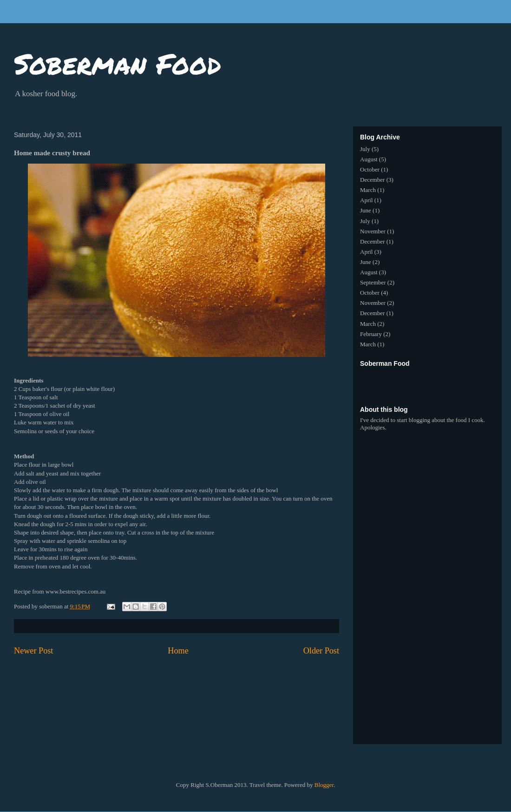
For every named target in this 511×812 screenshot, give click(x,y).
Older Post (321, 651)
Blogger (324, 785)
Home (178, 651)
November (373, 231)
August (369, 159)
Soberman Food (118, 63)
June (366, 210)
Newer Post (33, 651)
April (366, 200)
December (372, 180)
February (371, 334)
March (368, 190)
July (365, 149)
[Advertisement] (434, 382)
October (370, 169)
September (373, 282)
